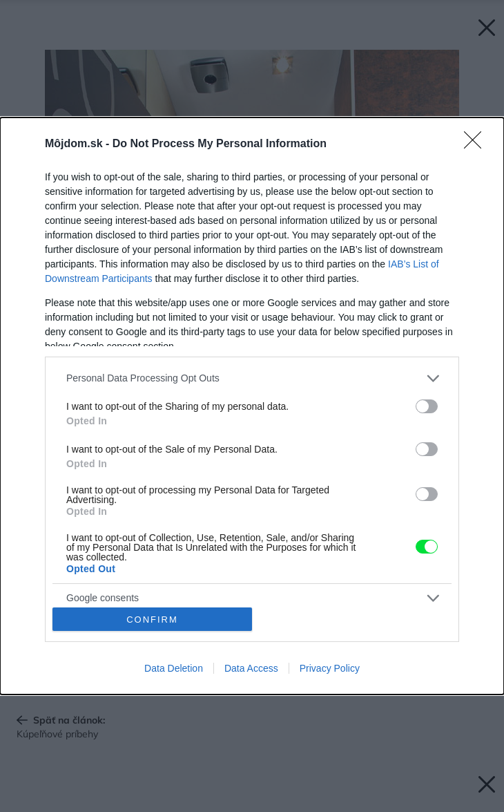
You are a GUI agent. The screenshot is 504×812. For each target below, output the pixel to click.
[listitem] (252, 378)
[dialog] (252, 406)
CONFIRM (152, 619)
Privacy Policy (330, 668)
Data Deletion (174, 668)
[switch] (427, 406)
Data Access (251, 668)
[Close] (477, 144)
